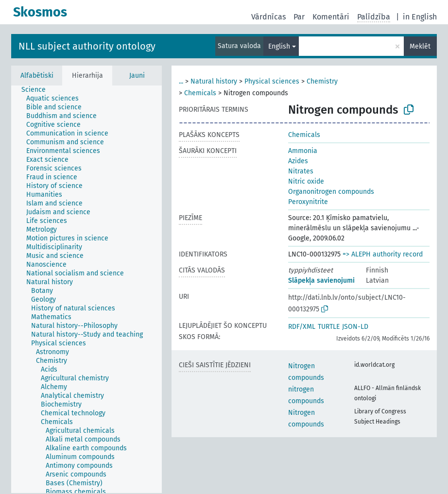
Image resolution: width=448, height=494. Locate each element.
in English (420, 17)
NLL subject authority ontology (87, 46)
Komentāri (331, 17)
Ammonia (303, 151)
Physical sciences (272, 81)
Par (299, 17)
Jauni (137, 76)
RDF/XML (302, 327)
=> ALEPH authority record (383, 254)
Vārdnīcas (268, 17)
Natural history (214, 81)
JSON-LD (355, 327)
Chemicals (200, 93)
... (181, 81)
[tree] (86, 289)
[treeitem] (38, 90)
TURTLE (329, 327)
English (279, 46)
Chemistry (322, 81)
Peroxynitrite (308, 202)
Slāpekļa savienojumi (321, 281)
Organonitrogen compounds (331, 192)
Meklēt (420, 46)
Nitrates (301, 171)
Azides (298, 161)
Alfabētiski (37, 76)
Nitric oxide (306, 181)
